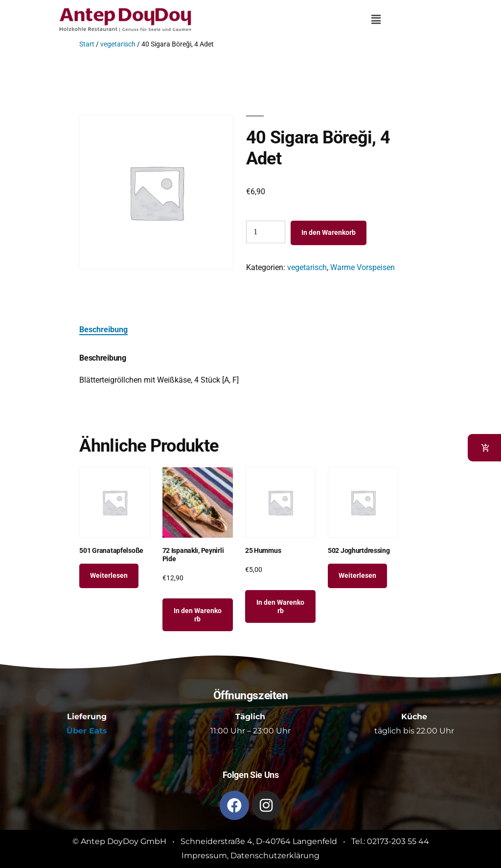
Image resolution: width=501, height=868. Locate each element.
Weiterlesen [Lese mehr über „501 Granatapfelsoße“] (109, 575)
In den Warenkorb (329, 232)
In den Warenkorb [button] (198, 615)
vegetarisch (118, 44)
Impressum (204, 856)
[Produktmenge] (266, 232)
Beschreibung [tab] (103, 330)
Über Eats (87, 731)
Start (87, 44)
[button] (376, 20)
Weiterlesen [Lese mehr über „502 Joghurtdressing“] (357, 575)
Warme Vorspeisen (363, 267)
